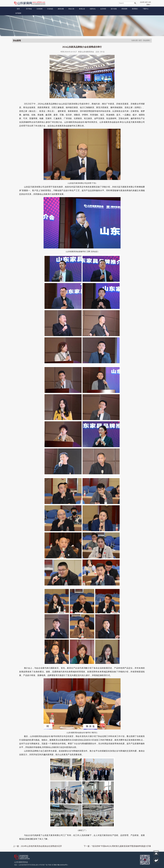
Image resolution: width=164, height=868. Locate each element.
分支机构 (40, 9)
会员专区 (103, 9)
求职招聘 (124, 9)
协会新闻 (146, 40)
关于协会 (29, 9)
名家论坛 (93, 9)
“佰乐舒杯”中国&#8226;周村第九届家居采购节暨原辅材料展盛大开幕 (121, 846)
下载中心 (146, 9)
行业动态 (50, 9)
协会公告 (71, 9)
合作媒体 (18, 13)
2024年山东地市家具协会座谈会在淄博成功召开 (41, 846)
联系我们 (135, 9)
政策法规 (61, 9)
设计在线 (114, 9)
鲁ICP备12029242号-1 (61, 865)
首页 (18, 9)
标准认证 (82, 9)
